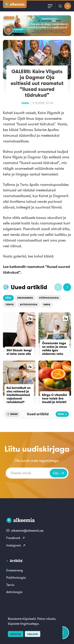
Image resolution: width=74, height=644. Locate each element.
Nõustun (16, 634)
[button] (58, 287)
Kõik (8, 298)
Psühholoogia (49, 298)
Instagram (16, 545)
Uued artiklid (29, 287)
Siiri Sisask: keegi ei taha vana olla (19, 352)
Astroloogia (29, 304)
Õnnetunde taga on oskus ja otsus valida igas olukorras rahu (54, 348)
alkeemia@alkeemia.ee (25, 531)
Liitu (59, 473)
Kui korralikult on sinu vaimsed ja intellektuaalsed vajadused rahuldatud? (19, 395)
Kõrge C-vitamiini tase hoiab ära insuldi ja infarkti (54, 398)
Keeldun (32, 634)
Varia (25, 103)
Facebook (16, 538)
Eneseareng (25, 298)
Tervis (10, 304)
